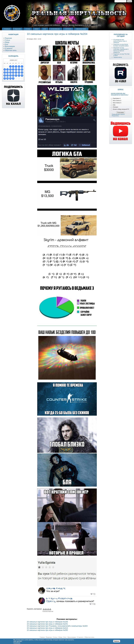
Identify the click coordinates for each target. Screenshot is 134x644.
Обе (114, 105)
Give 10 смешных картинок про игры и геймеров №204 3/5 (47, 609)
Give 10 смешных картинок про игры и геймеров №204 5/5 (50, 609)
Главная (7, 29)
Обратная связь (81, 29)
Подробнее (17, 643)
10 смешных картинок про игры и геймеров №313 (47, 628)
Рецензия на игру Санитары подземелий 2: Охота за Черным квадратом (121, 50)
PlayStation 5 (117, 98)
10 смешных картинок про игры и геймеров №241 (47, 624)
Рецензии (18, 29)
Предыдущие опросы (118, 114)
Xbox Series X (117, 101)
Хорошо (117, 641)
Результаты (115, 116)
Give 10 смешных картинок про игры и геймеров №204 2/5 (45, 609)
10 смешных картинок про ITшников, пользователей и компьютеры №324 (57, 626)
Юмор (37, 29)
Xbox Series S (117, 103)
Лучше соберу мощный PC (121, 109)
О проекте (68, 29)
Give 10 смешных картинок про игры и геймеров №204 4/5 (48, 609)
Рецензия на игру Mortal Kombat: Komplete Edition (121, 45)
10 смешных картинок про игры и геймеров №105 (47, 622)
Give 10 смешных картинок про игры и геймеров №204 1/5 (43, 609)
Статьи (28, 29)
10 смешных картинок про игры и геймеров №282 (47, 630)
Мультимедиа (56, 29)
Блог (45, 29)
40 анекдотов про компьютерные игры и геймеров (120, 41)
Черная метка (118, 57)
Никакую (115, 107)
